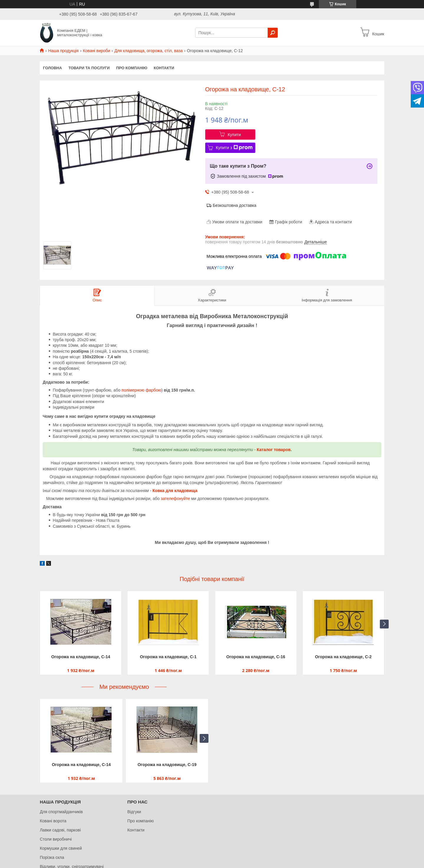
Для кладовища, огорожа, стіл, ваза (148, 51)
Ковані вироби (97, 51)
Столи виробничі (56, 839)
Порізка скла (52, 857)
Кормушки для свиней (61, 848)
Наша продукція (63, 51)
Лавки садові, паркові (60, 830)
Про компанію (132, 68)
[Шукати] (273, 33)
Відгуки (134, 812)
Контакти (164, 68)
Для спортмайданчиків (61, 812)
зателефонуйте (175, 499)
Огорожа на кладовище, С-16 (256, 657)
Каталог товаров (274, 450)
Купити (234, 135)
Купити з (234, 148)
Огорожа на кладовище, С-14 (81, 657)
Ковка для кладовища (175, 491)
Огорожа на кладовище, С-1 (168, 657)
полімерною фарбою (141, 390)
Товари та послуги (89, 68)
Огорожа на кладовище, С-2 (343, 657)
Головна (52, 68)
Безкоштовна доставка (235, 205)
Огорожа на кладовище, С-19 (167, 765)
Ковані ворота (53, 821)
